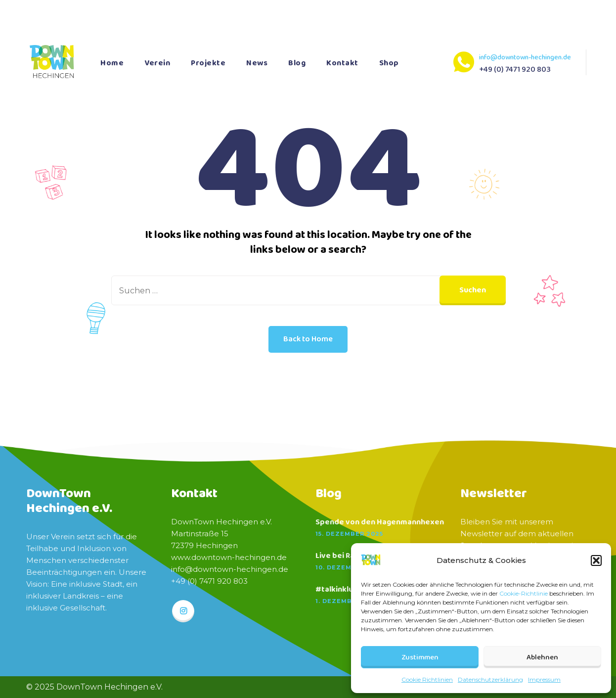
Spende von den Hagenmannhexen (380, 522)
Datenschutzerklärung (490, 679)
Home (112, 63)
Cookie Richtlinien (427, 679)
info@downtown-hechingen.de (525, 57)
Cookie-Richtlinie (524, 593)
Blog (297, 63)
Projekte (208, 63)
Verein (157, 63)
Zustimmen (420, 657)
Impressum (544, 679)
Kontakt (342, 63)
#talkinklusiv (339, 590)
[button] (596, 560)
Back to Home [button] (308, 339)
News (257, 63)
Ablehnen (542, 657)
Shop (389, 63)
